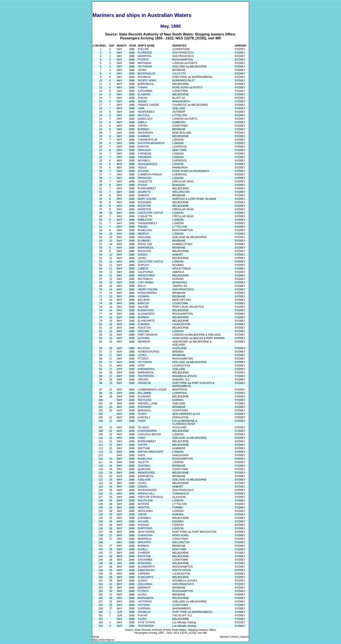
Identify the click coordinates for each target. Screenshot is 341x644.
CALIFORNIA (145, 272)
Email (96, 637)
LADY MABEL (146, 282)
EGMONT (143, 195)
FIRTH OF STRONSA (150, 497)
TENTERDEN (146, 376)
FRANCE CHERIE (148, 105)
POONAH (143, 525)
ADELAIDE (144, 237)
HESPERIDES (146, 112)
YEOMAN (143, 296)
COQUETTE (145, 182)
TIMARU (143, 227)
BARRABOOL (146, 84)
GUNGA (142, 581)
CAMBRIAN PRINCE (150, 175)
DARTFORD (145, 528)
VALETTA (143, 462)
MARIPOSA (145, 56)
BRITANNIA (145, 63)
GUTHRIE (144, 338)
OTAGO (142, 185)
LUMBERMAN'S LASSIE (152, 390)
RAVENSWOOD (147, 490)
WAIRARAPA (145, 133)
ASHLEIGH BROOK (149, 434)
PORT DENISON (148, 335)
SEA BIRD (144, 300)
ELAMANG (144, 94)
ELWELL (143, 549)
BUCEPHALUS (146, 74)
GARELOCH (145, 119)
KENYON (143, 147)
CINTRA (143, 126)
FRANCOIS (144, 178)
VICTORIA (144, 605)
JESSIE (142, 101)
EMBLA (142, 122)
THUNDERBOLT (147, 223)
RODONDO (145, 202)
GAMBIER (144, 136)
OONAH (142, 255)
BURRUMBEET (147, 188)
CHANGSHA (145, 535)
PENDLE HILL (146, 494)
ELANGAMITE (146, 321)
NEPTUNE (144, 448)
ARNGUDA (144, 150)
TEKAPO (143, 380)
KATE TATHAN (146, 622)
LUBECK (143, 269)
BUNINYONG (146, 310)
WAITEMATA (145, 279)
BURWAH (143, 129)
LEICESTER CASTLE (150, 213)
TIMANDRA (145, 157)
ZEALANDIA (145, 584)
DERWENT (144, 588)
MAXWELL (144, 161)
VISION (142, 515)
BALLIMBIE (144, 393)
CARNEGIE (145, 154)
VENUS (142, 168)
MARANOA (144, 410)
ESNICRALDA (146, 570)
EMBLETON (145, 220)
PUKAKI (142, 98)
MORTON (143, 508)
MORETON (144, 209)
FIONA (142, 421)
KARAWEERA (146, 369)
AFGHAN (143, 171)
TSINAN (142, 87)
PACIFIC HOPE (147, 81)
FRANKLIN (144, 77)
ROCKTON (144, 206)
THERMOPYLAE (148, 140)
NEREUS (143, 234)
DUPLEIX (143, 265)
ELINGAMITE (146, 577)
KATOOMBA (145, 91)
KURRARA (144, 609)
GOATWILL (144, 466)
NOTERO (143, 504)
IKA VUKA (144, 348)
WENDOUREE (146, 276)
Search (244, 637)
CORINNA (144, 324)
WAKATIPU (144, 542)
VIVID (141, 366)
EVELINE (143, 49)
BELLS (142, 286)
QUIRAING (144, 469)
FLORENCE (145, 53)
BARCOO (143, 303)
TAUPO (142, 414)
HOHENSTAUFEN (148, 352)
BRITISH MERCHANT (151, 452)
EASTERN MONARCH (151, 143)
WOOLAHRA (145, 511)
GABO (141, 438)
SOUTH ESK (145, 501)
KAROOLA (144, 417)
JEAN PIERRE (146, 532)
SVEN (141, 455)
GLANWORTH (146, 314)
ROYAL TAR (145, 244)
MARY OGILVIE (147, 199)
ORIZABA (143, 331)
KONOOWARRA (147, 293)
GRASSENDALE (147, 164)
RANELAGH (145, 230)
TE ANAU (143, 427)
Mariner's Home (229, 637)
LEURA (142, 70)
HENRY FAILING (148, 289)
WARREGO (145, 539)
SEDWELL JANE (148, 404)
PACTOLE (144, 115)
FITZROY (143, 60)
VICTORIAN (145, 67)
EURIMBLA (144, 518)
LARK (141, 108)
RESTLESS (145, 400)
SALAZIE (143, 307)
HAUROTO (144, 192)
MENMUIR (144, 342)
